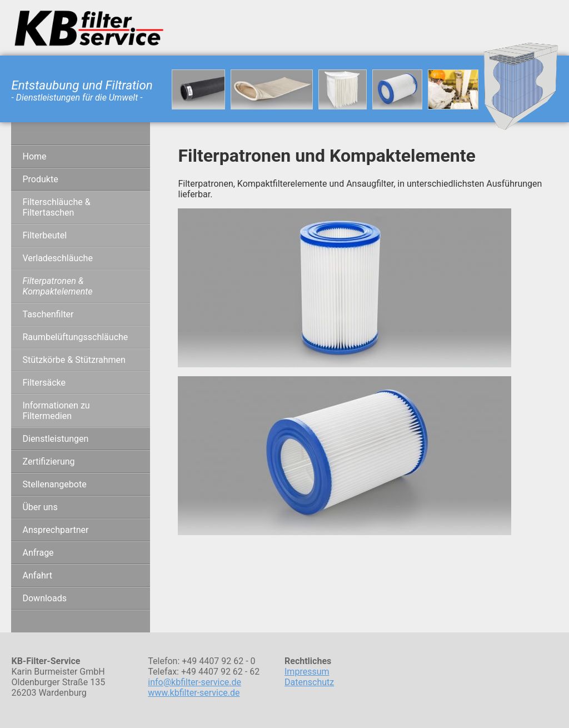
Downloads (44, 598)
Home (34, 156)
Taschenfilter (48, 314)
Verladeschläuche (57, 258)
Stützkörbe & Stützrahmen (74, 360)
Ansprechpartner (55, 530)
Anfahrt (37, 575)
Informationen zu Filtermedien (56, 411)
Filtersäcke (44, 383)
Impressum (307, 672)
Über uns (40, 507)
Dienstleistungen (55, 439)
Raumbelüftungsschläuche (75, 337)
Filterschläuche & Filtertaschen (56, 207)
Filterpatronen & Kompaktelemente (57, 286)
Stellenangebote (54, 484)
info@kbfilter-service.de (194, 682)
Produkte (40, 179)
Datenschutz (309, 682)
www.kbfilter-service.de (194, 693)
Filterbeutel (44, 235)
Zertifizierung (48, 462)
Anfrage (38, 553)
